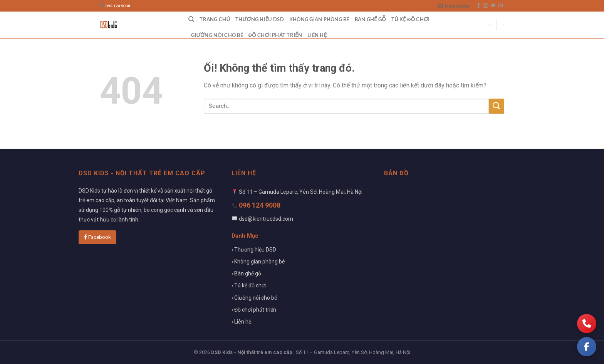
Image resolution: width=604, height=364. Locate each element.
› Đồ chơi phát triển (254, 310)
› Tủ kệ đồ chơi (249, 285)
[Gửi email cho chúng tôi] (500, 6)
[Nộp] (497, 106)
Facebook (97, 237)
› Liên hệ (241, 322)
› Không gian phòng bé (258, 262)
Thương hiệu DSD (260, 19)
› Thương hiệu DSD (254, 250)
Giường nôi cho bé (217, 35)
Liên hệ (317, 35)
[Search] (191, 19)
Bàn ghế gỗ (370, 19)
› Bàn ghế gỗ (246, 273)
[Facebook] (587, 347)
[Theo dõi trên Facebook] (478, 6)
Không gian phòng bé (319, 19)
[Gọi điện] (587, 324)
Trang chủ (215, 19)
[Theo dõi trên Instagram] (486, 6)
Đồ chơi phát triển (275, 35)
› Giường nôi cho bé (254, 298)
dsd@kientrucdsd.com (266, 219)
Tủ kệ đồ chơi (410, 19)
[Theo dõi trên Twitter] (493, 6)
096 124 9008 (118, 6)
